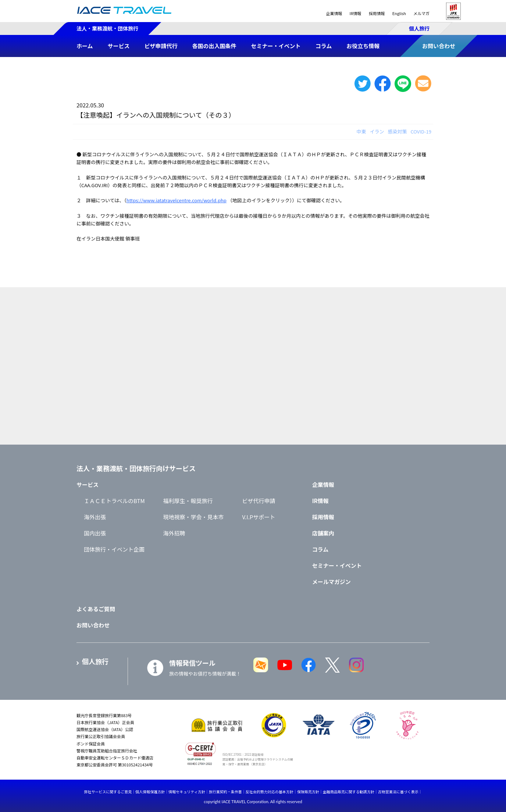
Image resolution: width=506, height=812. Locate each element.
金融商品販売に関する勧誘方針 (349, 792)
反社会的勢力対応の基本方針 (270, 792)
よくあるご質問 (96, 609)
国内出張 (95, 533)
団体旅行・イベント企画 (114, 549)
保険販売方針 (308, 792)
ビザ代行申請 (259, 501)
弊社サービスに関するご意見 (108, 792)
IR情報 (355, 13)
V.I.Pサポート (259, 517)
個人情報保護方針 (150, 792)
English (399, 13)
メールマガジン (332, 582)
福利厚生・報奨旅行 (188, 501)
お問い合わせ (93, 625)
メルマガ (421, 13)
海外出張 (95, 517)
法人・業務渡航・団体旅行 (107, 28)
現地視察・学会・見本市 (194, 517)
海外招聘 (174, 533)
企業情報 (334, 13)
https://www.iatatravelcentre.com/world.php (177, 200)
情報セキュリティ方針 (187, 792)
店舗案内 (323, 533)
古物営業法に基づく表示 (398, 792)
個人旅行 (419, 28)
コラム (320, 549)
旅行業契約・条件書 (225, 792)
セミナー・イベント (337, 565)
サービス (88, 485)
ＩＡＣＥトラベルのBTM (114, 501)
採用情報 (377, 13)
